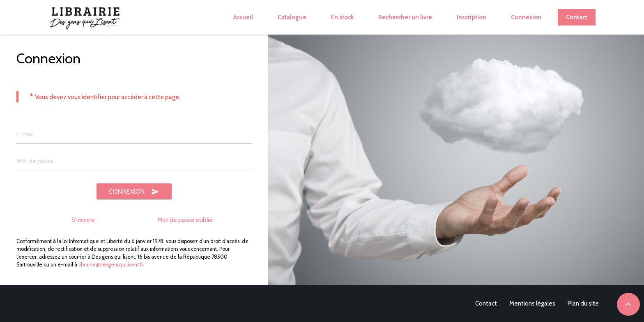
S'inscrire (83, 220)
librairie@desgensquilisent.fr (111, 265)
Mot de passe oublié (185, 220)
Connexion (134, 192)
